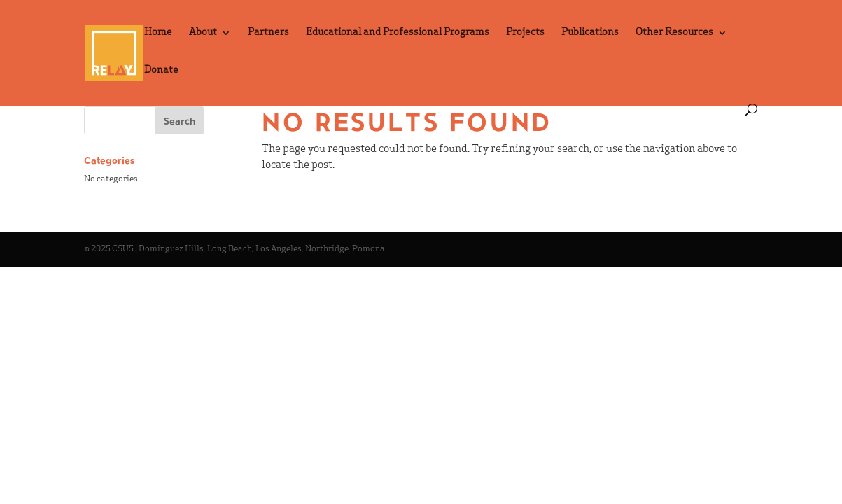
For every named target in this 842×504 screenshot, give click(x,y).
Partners (268, 33)
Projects (525, 33)
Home (158, 33)
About (203, 33)
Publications (590, 33)
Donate (161, 71)
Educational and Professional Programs (398, 33)
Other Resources (674, 33)
